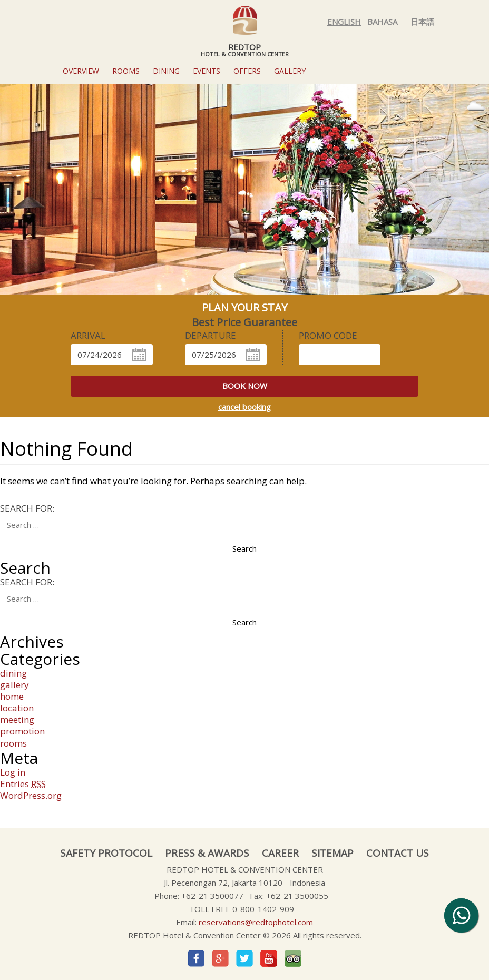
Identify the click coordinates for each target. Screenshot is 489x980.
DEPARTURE (211, 336)
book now (245, 386)
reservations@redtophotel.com (256, 922)
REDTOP (244, 31)
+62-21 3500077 (212, 896)
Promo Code (328, 336)
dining (13, 673)
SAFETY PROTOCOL (106, 853)
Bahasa (382, 22)
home (12, 696)
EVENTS (207, 71)
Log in (13, 772)
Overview (81, 71)
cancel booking (244, 407)
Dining (166, 71)
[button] (41, 201)
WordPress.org (31, 795)
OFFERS (247, 71)
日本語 (422, 22)
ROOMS (126, 71)
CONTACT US (398, 853)
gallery (14, 685)
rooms (13, 743)
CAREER (280, 853)
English (344, 22)
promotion (22, 731)
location (17, 708)
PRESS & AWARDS (207, 853)
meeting (17, 719)
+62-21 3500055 (297, 896)
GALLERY (290, 71)
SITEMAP (332, 853)
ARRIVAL (88, 336)
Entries (23, 784)
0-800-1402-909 (263, 909)
